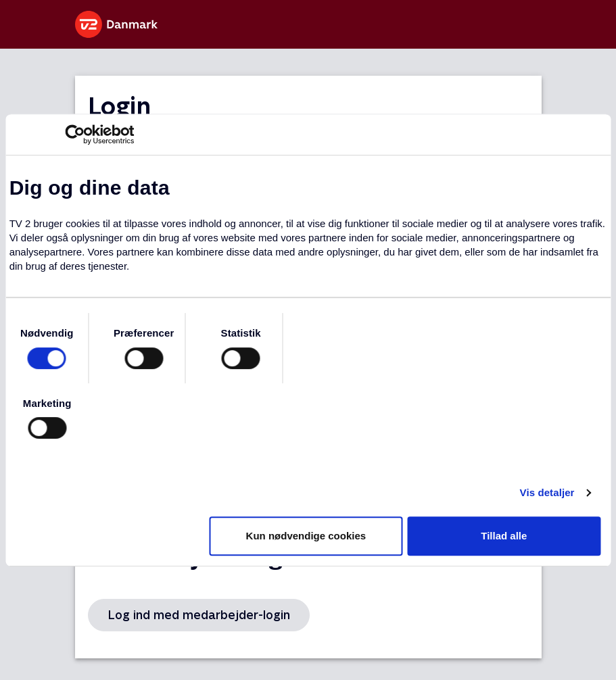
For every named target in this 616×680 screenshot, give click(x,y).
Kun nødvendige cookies (306, 536)
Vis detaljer (547, 492)
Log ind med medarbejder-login (199, 615)
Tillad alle (504, 536)
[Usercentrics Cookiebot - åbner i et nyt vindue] (75, 135)
